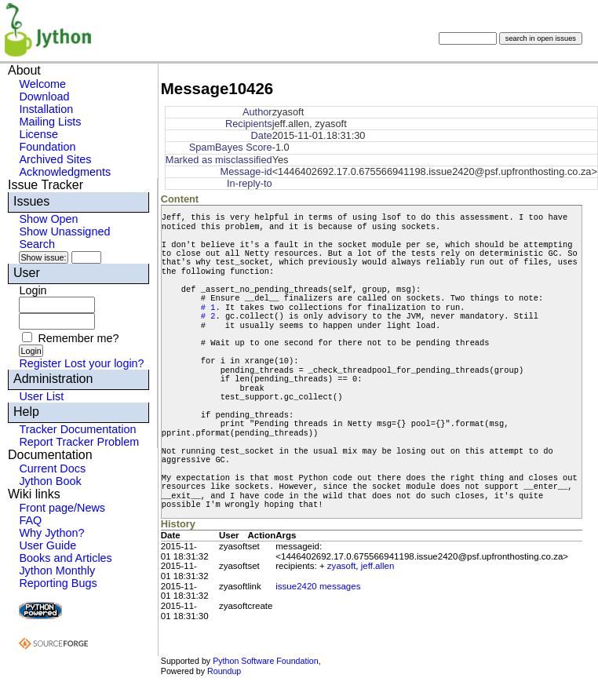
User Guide (47, 545)
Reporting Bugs (58, 583)
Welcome (42, 84)
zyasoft (341, 566)
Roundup (224, 671)
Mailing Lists (50, 122)
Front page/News (62, 508)
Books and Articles (65, 558)
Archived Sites (55, 159)
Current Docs (52, 468)
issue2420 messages (318, 586)
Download (44, 97)
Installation (46, 109)
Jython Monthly (57, 571)
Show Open (48, 219)
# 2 (208, 316)
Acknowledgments (65, 172)
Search (37, 244)
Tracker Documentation (77, 429)
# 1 (208, 308)
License (38, 134)
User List (41, 396)
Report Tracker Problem (79, 442)
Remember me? (78, 338)
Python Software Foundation (265, 661)
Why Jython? (51, 533)
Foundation (47, 147)
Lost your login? (104, 363)
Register (40, 363)
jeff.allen (378, 566)
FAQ (30, 520)
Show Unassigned (64, 232)
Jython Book (50, 481)
